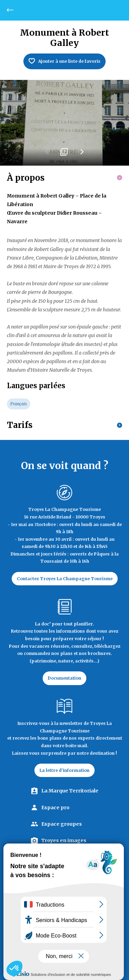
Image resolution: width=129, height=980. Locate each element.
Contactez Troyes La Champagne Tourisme (65, 579)
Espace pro (55, 808)
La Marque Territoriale (70, 791)
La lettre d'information (64, 770)
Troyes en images (64, 840)
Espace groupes (62, 824)
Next (82, 154)
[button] (14, 968)
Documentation (64, 678)
